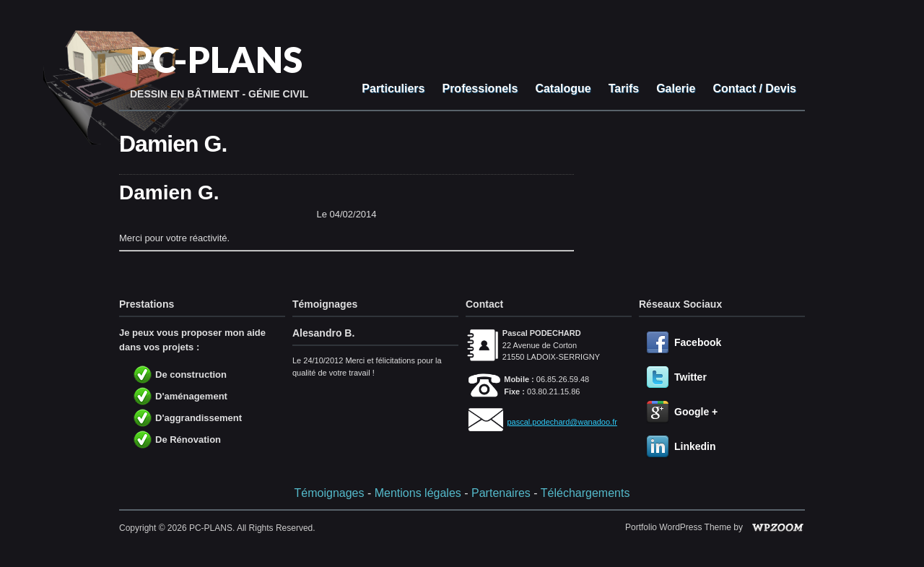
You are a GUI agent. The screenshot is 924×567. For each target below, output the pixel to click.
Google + (696, 412)
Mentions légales (418, 493)
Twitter (690, 377)
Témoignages (330, 493)
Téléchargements (585, 493)
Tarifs (624, 88)
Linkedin (695, 446)
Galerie (676, 88)
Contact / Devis (754, 88)
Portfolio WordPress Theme (678, 527)
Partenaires (501, 493)
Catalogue (563, 88)
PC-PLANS (216, 59)
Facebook (698, 342)
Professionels (480, 88)
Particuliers (393, 88)
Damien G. (173, 144)
